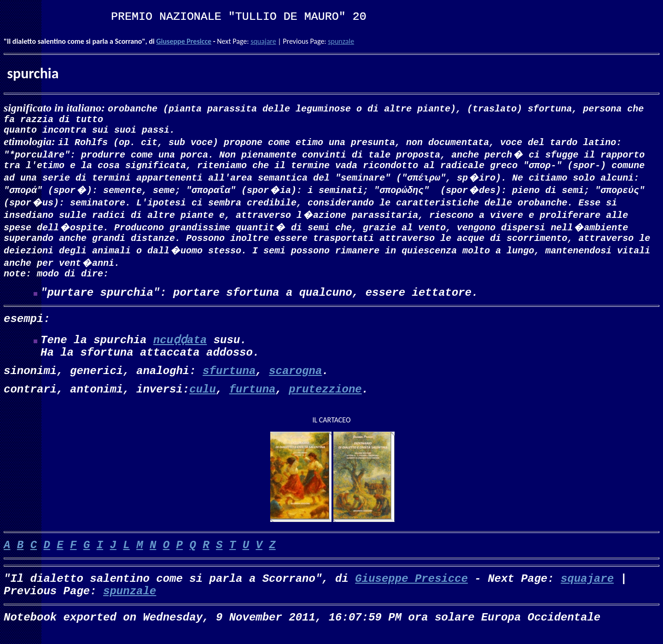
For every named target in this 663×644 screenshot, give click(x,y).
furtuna (253, 399)
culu (203, 399)
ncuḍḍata (180, 349)
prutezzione (325, 399)
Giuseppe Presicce (184, 41)
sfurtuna (229, 380)
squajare (263, 41)
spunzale (341, 41)
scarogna (295, 380)
